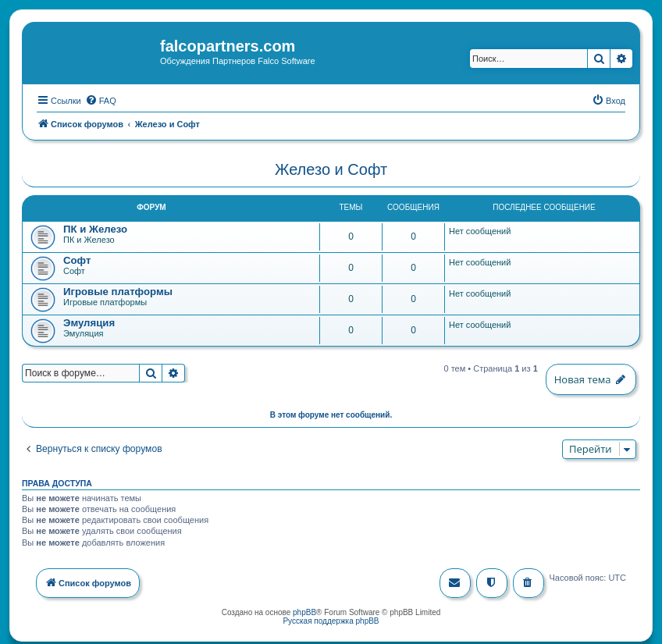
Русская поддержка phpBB (331, 619)
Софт (77, 260)
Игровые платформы (118, 291)
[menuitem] (101, 99)
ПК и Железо (95, 228)
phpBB (304, 611)
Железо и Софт (331, 169)
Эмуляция (89, 322)
